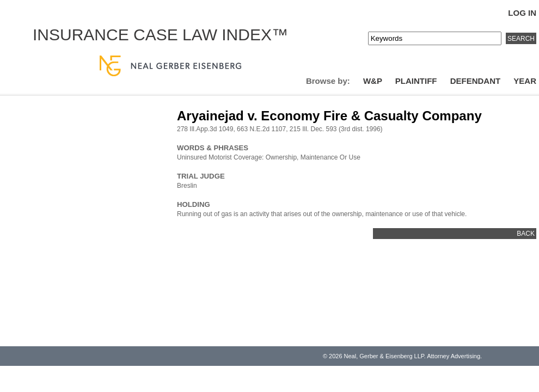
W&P (373, 81)
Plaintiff (416, 81)
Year (525, 81)
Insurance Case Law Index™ (160, 35)
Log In (522, 13)
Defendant (476, 81)
